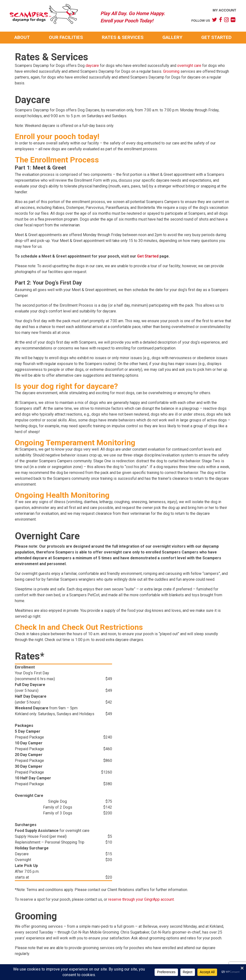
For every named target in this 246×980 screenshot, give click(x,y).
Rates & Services (123, 37)
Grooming (171, 71)
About (22, 37)
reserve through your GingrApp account (141, 899)
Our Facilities (66, 37)
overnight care (189, 66)
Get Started (216, 37)
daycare (92, 66)
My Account (224, 10)
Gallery (172, 37)
